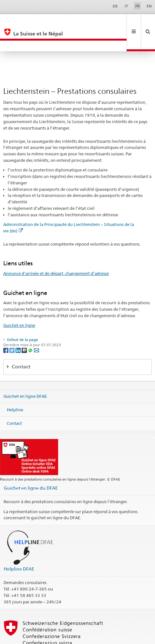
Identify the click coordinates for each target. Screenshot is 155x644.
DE (115, 6)
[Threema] (25, 329)
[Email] (36, 329)
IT (126, 6)
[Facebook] (6, 329)
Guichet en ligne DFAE (25, 375)
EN (149, 6)
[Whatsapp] (31, 329)
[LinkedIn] (19, 329)
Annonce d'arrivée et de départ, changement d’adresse (56, 252)
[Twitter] (12, 329)
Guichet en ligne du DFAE (31, 466)
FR (138, 6)
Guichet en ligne (19, 304)
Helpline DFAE (19, 547)
